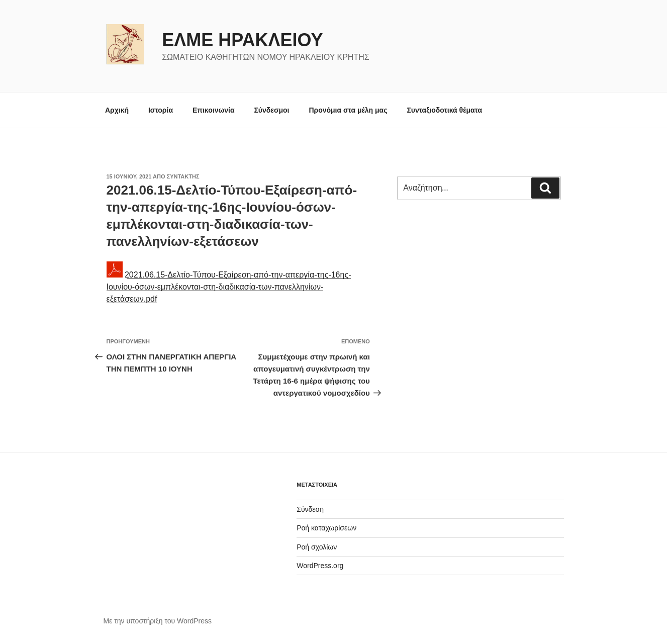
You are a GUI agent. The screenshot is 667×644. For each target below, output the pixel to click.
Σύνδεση (310, 509)
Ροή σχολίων (317, 547)
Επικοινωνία (214, 110)
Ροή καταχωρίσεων (326, 528)
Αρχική (117, 110)
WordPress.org (320, 566)
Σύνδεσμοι (271, 110)
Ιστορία (161, 110)
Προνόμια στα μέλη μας (348, 110)
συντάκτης (183, 176)
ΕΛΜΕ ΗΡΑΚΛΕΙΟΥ (242, 40)
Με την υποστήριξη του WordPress (158, 621)
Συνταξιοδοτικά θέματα (444, 110)
